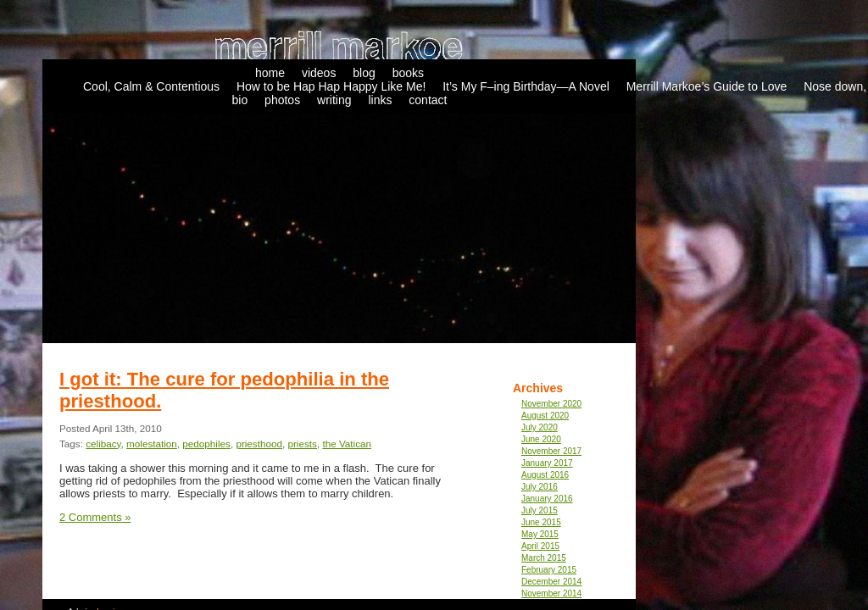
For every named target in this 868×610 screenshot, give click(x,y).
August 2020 (545, 416)
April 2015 (540, 546)
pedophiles (206, 444)
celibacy (103, 444)
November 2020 (551, 404)
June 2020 (541, 439)
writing (334, 100)
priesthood (259, 444)
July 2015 (540, 510)
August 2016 (545, 475)
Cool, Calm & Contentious (151, 86)
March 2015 (544, 558)
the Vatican (347, 444)
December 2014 (551, 582)
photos (282, 100)
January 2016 (547, 499)
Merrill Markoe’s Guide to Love (707, 86)
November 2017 (551, 451)
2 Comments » (95, 517)
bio (240, 100)
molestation (152, 444)
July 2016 (540, 487)
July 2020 (540, 427)
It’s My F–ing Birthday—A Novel (526, 86)
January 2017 (547, 463)
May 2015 (540, 534)
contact (428, 100)
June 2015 (541, 522)
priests (302, 444)
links (380, 100)
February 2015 (549, 570)
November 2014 (551, 593)
